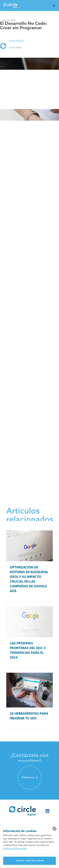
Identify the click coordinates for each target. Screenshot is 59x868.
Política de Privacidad (15, 849)
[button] (54, 6)
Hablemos (30, 778)
